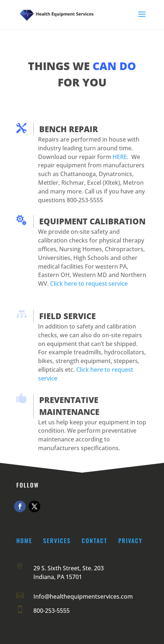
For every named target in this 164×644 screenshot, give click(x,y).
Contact (95, 541)
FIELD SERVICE (67, 316)
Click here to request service (89, 284)
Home (24, 541)
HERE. (120, 157)
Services (57, 541)
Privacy (130, 541)
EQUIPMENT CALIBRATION (92, 221)
